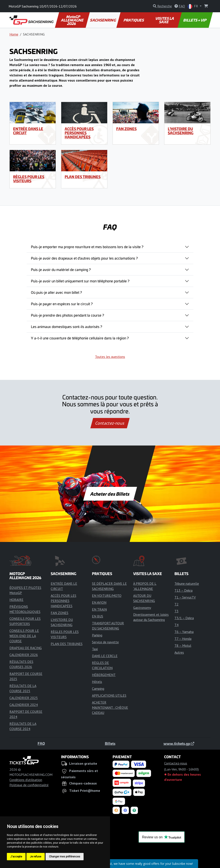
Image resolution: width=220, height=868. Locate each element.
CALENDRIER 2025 (24, 698)
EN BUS (98, 616)
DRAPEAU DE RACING (26, 648)
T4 (176, 625)
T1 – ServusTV (185, 597)
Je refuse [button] (36, 857)
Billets (110, 743)
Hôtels (97, 682)
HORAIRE (16, 600)
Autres (179, 652)
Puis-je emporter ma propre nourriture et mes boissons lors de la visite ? (87, 247)
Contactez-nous (110, 423)
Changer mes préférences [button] (65, 857)
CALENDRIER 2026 (24, 655)
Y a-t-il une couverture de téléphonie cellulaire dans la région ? (80, 338)
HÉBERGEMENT (104, 675)
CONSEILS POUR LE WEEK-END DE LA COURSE (24, 636)
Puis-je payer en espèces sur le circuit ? (62, 304)
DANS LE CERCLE (105, 656)
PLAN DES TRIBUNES (83, 177)
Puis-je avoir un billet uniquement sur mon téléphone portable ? (80, 281)
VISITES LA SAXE (165, 20)
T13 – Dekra (183, 590)
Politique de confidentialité (29, 785)
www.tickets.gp (179, 743)
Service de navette (105, 642)
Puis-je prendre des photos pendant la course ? (67, 315)
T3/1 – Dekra (184, 618)
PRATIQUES (134, 20)
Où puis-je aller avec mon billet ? (56, 292)
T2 (176, 604)
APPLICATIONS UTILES (109, 695)
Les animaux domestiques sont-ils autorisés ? (66, 326)
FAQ (41, 743)
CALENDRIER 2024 (24, 705)
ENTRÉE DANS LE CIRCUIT (28, 131)
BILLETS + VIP (195, 20)
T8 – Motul (183, 645)
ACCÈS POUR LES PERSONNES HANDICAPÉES (79, 133)
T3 (176, 611)
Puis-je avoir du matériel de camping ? (61, 269)
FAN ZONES (126, 129)
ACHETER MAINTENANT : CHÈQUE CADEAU (110, 707)
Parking (97, 635)
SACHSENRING (103, 20)
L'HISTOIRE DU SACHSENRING (181, 131)
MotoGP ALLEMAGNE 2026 (73, 20)
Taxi (95, 649)
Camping (98, 689)
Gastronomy (142, 608)
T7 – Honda (183, 639)
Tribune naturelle (187, 583)
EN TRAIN (99, 609)
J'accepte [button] (16, 857)
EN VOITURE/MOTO (107, 596)
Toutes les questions (110, 357)
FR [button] (193, 6)
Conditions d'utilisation (26, 780)
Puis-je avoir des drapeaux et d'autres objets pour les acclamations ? (84, 258)
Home (14, 34)
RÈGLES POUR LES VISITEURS (29, 179)
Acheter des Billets (110, 494)
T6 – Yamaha (184, 632)
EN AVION (99, 602)
